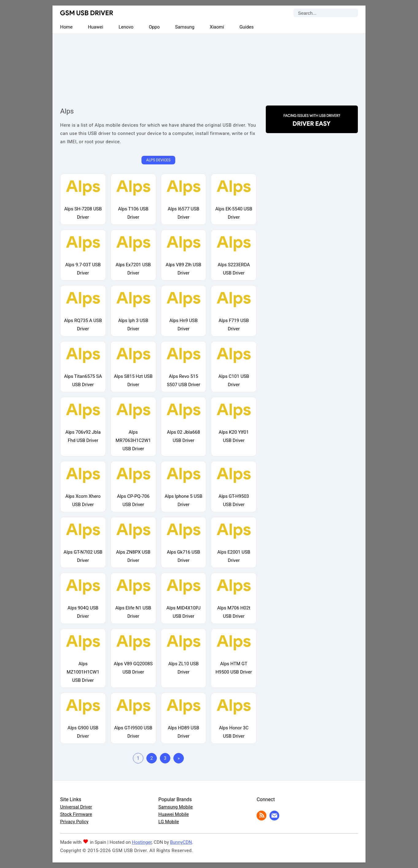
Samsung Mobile (176, 807)
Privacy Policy (74, 822)
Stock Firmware (76, 814)
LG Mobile (169, 822)
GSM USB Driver (87, 13)
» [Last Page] (178, 758)
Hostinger (142, 842)
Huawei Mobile (174, 814)
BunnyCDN (181, 842)
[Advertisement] (209, 64)
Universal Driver (76, 807)
